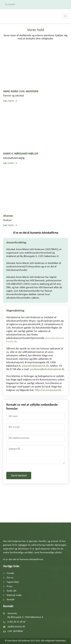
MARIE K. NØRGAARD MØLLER (21, 154)
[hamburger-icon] (65, 16)
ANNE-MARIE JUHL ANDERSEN (21, 91)
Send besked (19, 476)
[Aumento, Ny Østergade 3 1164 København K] (35, 505)
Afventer (8, 216)
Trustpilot (10, 4)
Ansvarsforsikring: (16, 243)
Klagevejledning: (15, 311)
